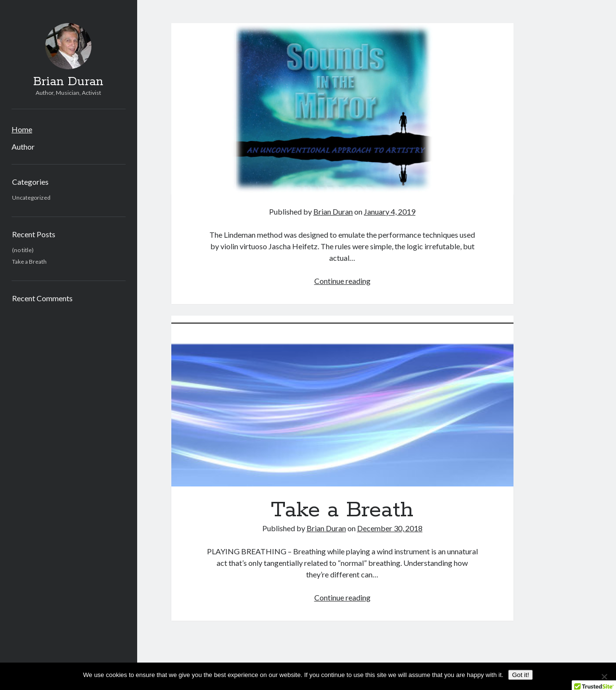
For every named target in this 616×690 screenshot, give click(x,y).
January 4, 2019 (390, 211)
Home (22, 129)
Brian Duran (68, 82)
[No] (604, 677)
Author (23, 147)
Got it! (521, 675)
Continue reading (342, 281)
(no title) (23, 250)
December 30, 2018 (390, 528)
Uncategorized (31, 198)
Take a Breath (29, 262)
